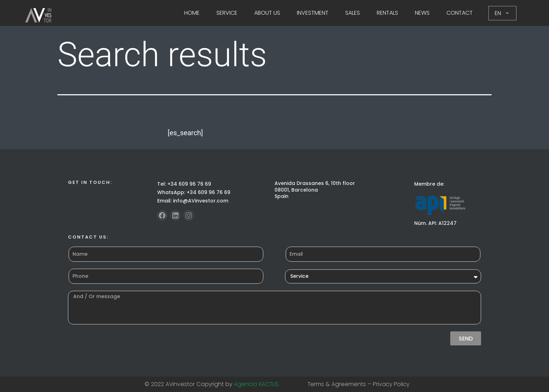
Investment (313, 13)
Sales (353, 13)
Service (227, 13)
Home (192, 13)
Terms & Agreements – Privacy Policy (359, 384)
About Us (267, 13)
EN (502, 13)
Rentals (387, 13)
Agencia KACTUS (256, 384)
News (422, 13)
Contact (460, 13)
